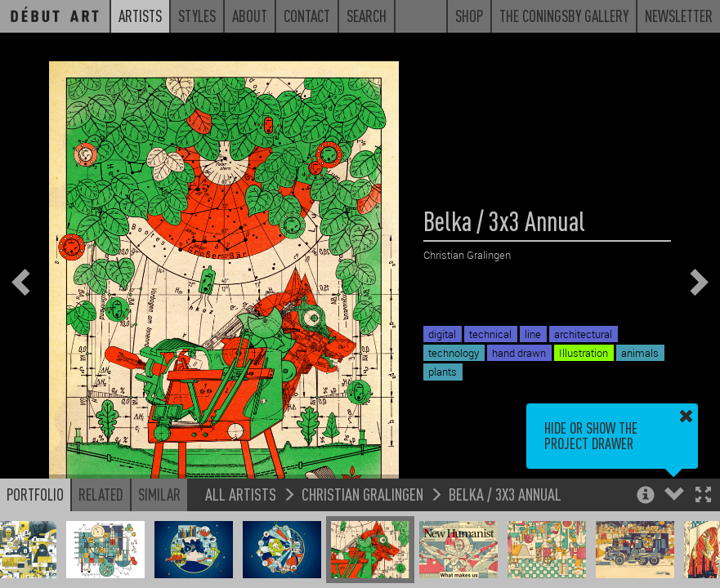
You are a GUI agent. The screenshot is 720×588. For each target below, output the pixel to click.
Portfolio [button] (35, 494)
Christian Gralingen (362, 494)
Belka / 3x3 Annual (505, 494)
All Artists (241, 494)
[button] (703, 496)
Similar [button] (159, 494)
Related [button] (101, 494)
